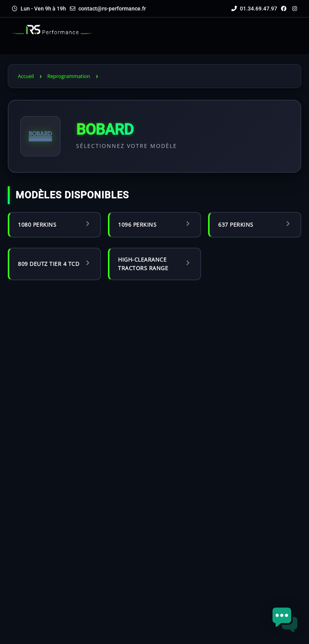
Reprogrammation (69, 76)
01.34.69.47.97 (254, 9)
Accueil (26, 76)
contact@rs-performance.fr (112, 9)
